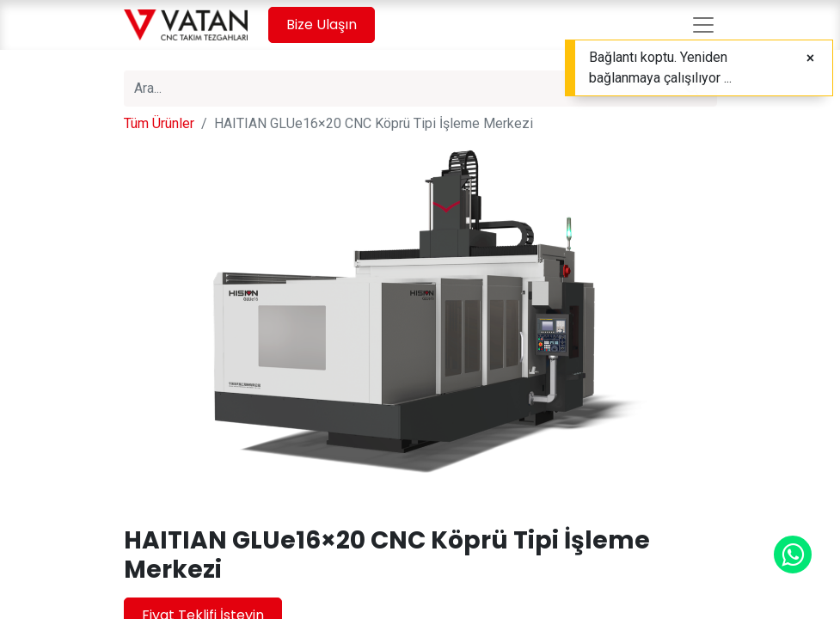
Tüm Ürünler (159, 123)
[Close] (810, 58)
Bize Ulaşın (322, 25)
